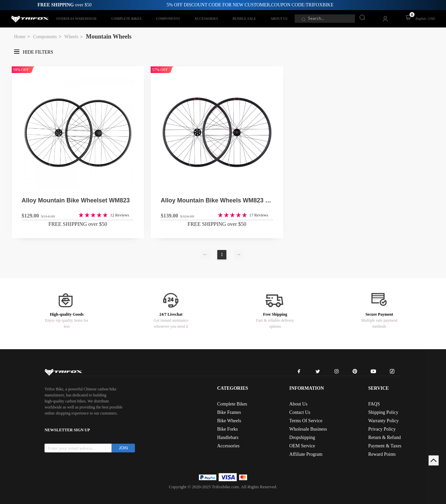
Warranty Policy (384, 421)
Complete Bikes (232, 404)
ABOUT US (279, 19)
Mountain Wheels (109, 37)
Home (20, 37)
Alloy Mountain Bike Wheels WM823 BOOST (217, 200)
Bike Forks (227, 429)
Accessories (228, 446)
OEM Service (302, 446)
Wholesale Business (308, 429)
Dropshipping (302, 437)
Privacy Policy (382, 429)
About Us (298, 404)
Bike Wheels (229, 421)
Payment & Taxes (385, 446)
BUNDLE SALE (244, 19)
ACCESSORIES (206, 19)
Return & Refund (385, 437)
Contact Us (300, 412)
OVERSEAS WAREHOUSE (77, 19)
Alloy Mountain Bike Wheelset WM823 (76, 200)
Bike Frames (229, 412)
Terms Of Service (306, 421)
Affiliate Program (306, 454)
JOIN (123, 448)
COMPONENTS (168, 19)
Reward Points (382, 454)
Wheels (71, 37)
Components (45, 37)
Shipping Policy (383, 412)
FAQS (374, 404)
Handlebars (228, 437)
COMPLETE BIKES (126, 19)
